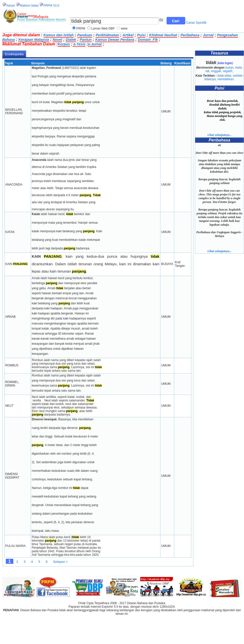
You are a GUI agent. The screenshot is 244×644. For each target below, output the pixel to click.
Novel (57, 40)
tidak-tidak (224, 76)
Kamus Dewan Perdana (115, 40)
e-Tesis (79, 44)
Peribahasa (190, 35)
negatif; (228, 71)
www (124, 28)
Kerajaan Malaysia (34, 40)
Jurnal (208, 35)
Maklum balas (29, 6)
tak (207, 71)
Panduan (85, 35)
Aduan (11, 6)
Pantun (85, 40)
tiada (238, 68)
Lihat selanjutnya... (219, 135)
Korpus (64, 44)
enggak (216, 71)
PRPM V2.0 (51, 6)
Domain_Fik (148, 40)
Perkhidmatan (107, 35)
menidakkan (225, 79)
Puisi (141, 35)
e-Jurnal (95, 44)
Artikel (128, 35)
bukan (230, 68)
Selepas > (60, 562)
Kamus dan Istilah (59, 35)
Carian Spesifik (196, 23)
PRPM (81, 28)
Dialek (71, 40)
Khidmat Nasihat (163, 35)
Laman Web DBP (103, 28)
